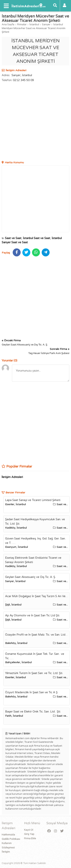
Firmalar (22, 25)
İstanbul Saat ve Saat (37, 238)
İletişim (6, 852)
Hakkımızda (8, 835)
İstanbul (34, 25)
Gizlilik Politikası (11, 839)
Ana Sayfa (8, 25)
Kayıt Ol (29, 830)
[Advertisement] (35, 122)
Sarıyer (46, 25)
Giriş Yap (29, 834)
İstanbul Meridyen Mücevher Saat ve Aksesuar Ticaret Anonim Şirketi (34, 28)
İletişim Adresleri (12, 477)
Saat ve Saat (13, 238)
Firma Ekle (30, 838)
